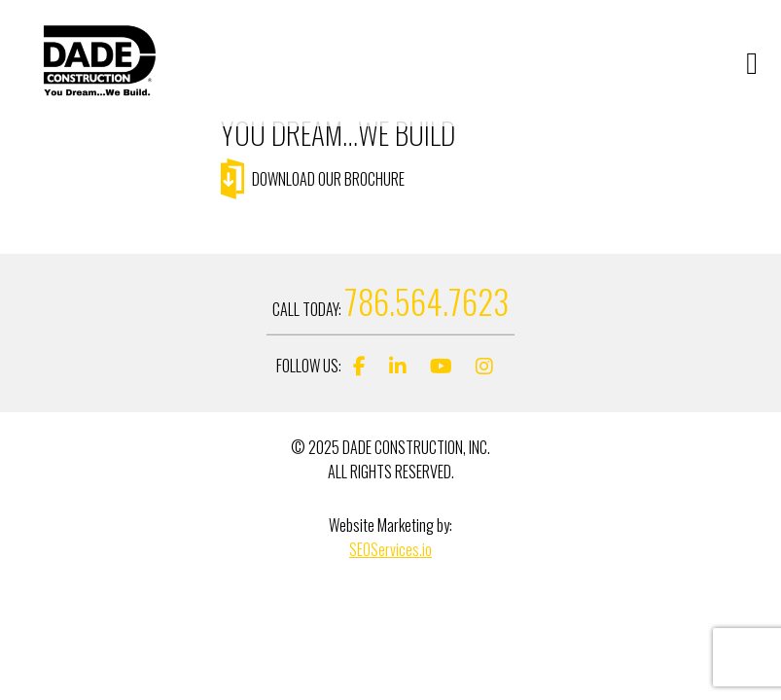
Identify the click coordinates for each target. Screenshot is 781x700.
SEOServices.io (390, 549)
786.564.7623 (426, 302)
